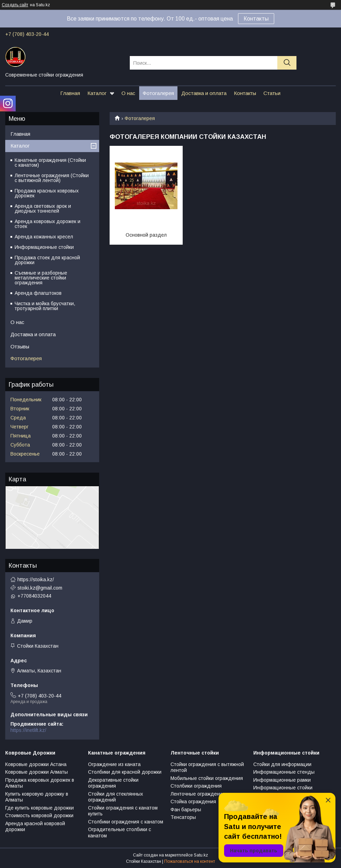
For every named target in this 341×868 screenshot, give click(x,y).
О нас (128, 93)
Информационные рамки (282, 780)
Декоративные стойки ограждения (113, 783)
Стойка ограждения (193, 802)
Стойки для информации (282, 764)
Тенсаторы (183, 817)
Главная (70, 93)
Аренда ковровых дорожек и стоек (47, 224)
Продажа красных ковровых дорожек (47, 193)
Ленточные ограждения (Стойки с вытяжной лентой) (52, 178)
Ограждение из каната (114, 764)
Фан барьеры (186, 810)
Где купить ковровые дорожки (39, 808)
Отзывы (20, 346)
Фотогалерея (158, 93)
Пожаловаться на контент (190, 861)
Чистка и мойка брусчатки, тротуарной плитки (45, 306)
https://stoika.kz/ (36, 579)
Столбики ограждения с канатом (126, 822)
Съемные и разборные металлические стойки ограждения (41, 278)
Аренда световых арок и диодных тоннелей (43, 208)
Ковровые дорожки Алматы (37, 772)
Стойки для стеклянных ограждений (116, 797)
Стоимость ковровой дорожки (39, 815)
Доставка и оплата (204, 93)
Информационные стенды (284, 772)
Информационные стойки (44, 247)
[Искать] (287, 63)
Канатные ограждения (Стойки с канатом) (50, 163)
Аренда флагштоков (38, 293)
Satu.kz (201, 855)
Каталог (97, 93)
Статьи (272, 93)
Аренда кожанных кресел (44, 237)
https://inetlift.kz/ (28, 730)
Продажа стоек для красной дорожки (47, 260)
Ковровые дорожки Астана (36, 764)
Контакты (256, 19)
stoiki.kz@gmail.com (40, 588)
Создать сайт (15, 5)
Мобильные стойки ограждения (207, 778)
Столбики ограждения (196, 786)
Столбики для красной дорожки (125, 772)
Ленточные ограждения (198, 794)
